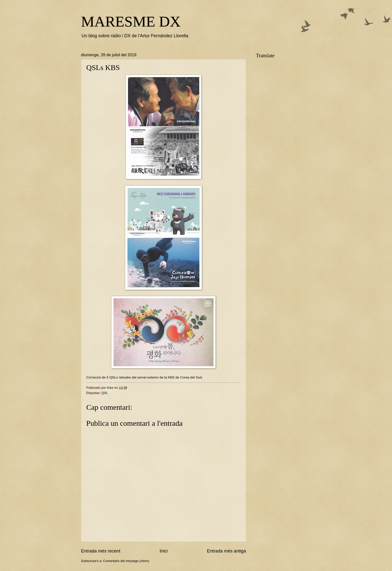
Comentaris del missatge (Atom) (126, 561)
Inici (163, 551)
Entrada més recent (101, 551)
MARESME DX (131, 21)
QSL (105, 393)
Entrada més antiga (226, 551)
